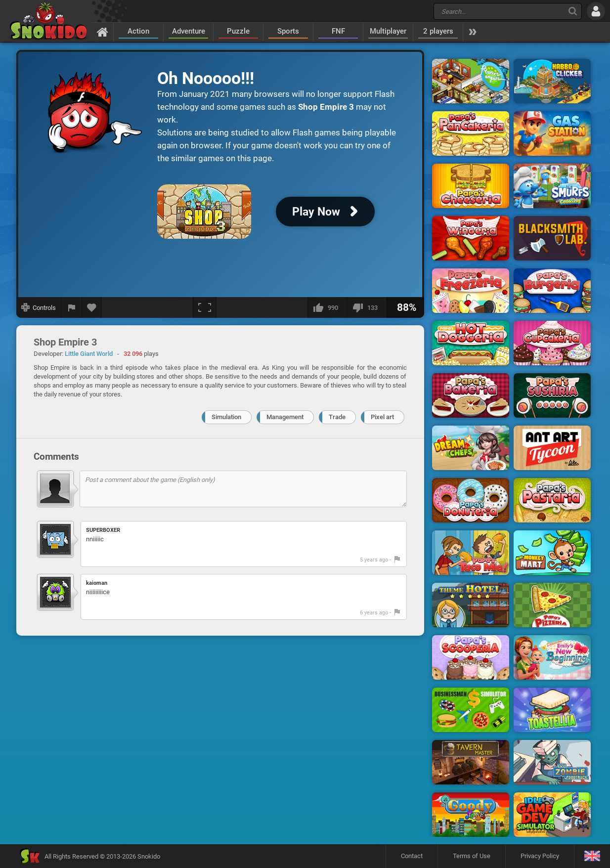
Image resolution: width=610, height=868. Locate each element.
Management (285, 417)
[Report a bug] (72, 307)
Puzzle (238, 31)
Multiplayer (388, 31)
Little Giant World (89, 354)
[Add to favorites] (92, 307)
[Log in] (596, 11)
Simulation (226, 417)
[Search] (573, 11)
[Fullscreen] (205, 307)
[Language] (592, 856)
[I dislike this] (367, 307)
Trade (337, 417)
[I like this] (327, 307)
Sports (288, 31)
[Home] (103, 32)
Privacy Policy (540, 856)
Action (138, 31)
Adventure (189, 31)
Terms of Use (472, 856)
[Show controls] (39, 307)
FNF (338, 31)
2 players (438, 31)
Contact (412, 856)
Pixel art (382, 417)
